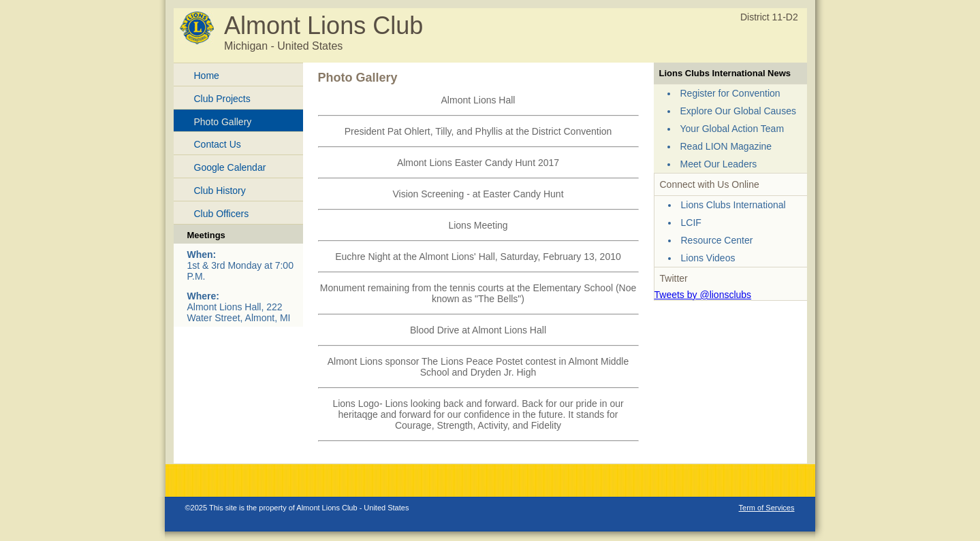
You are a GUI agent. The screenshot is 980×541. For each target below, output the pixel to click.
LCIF (691, 223)
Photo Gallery (223, 122)
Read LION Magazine (726, 146)
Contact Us (218, 144)
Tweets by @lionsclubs (703, 295)
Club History (220, 191)
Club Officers (222, 214)
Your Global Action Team (732, 129)
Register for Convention (730, 93)
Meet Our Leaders (719, 164)
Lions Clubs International (733, 205)
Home (207, 76)
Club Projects (222, 99)
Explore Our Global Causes (738, 111)
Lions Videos (708, 258)
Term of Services (767, 508)
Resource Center (717, 240)
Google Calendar (230, 167)
